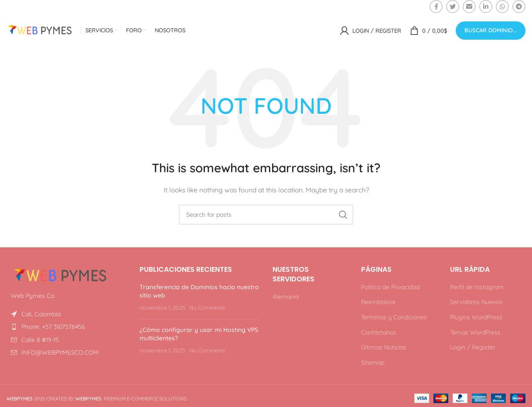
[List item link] (66, 327)
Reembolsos (378, 302)
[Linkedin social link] (486, 7)
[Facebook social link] (436, 7)
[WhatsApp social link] (502, 7)
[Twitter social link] (453, 7)
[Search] (266, 215)
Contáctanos (379, 332)
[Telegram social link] (519, 7)
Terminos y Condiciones (394, 317)
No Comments (207, 308)
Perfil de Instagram (477, 287)
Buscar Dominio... (491, 30)
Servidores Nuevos (476, 302)
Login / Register (473, 347)
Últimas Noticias (384, 347)
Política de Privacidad (390, 287)
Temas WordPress (475, 332)
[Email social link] (469, 7)
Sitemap (373, 363)
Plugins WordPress (476, 317)
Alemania (286, 297)
